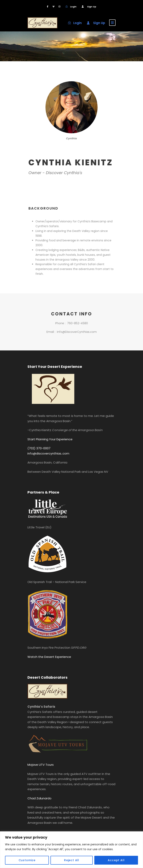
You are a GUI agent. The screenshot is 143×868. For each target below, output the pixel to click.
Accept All (116, 860)
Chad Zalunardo (39, 798)
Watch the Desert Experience (49, 657)
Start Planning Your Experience (50, 439)
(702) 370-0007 (39, 448)
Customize (27, 860)
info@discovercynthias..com (48, 453)
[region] (71, 850)
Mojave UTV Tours (41, 765)
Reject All (72, 860)
